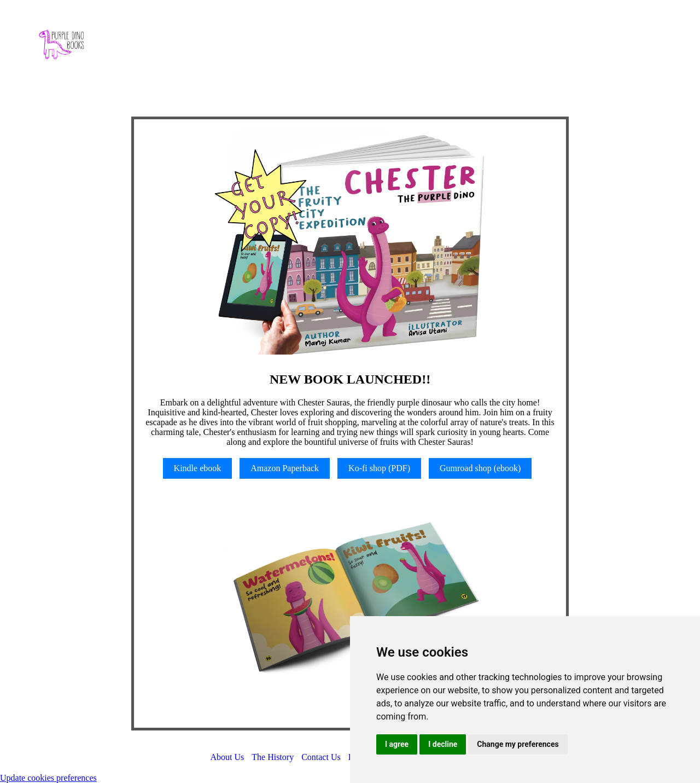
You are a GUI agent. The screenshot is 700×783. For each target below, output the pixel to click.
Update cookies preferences (48, 778)
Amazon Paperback (285, 468)
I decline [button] (443, 744)
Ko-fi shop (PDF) (379, 468)
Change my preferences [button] (518, 744)
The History (273, 757)
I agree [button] (397, 744)
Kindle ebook (198, 468)
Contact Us (321, 757)
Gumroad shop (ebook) (480, 468)
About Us (227, 757)
